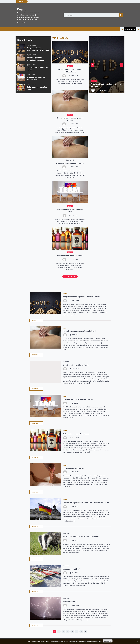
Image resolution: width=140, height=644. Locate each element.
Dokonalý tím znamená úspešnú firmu (78, 399)
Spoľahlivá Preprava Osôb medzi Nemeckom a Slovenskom (86, 503)
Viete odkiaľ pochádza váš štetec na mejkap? (81, 537)
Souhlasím (108, 641)
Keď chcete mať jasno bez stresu (70, 256)
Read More (36, 320)
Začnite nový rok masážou (73, 468)
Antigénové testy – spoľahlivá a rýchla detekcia (82, 297)
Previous (92, 65)
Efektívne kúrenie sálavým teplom (70, 163)
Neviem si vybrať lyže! (71, 569)
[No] (138, 641)
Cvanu (22, 9)
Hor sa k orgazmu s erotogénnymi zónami (79, 331)
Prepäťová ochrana (70, 602)
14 (81, 632)
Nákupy (70, 66)
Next (121, 65)
